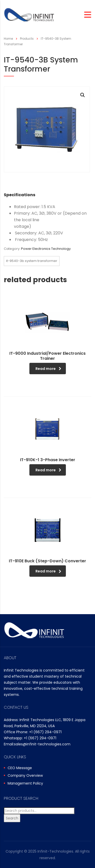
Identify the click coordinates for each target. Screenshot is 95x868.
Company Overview (25, 776)
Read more (48, 369)
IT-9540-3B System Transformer (32, 261)
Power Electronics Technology (46, 249)
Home (8, 39)
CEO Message (20, 768)
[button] (83, 95)
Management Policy (25, 784)
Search (12, 818)
